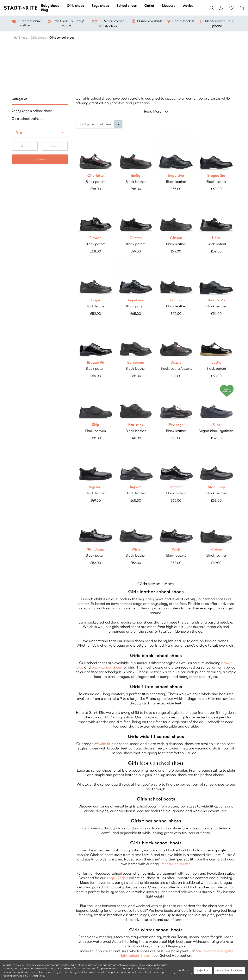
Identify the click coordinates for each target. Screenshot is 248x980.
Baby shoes (50, 6)
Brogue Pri (216, 300)
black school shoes (107, 667)
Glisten (136, 238)
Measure (169, 6)
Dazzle (176, 363)
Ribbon (216, 549)
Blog (45, 10)
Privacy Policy (37, 976)
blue (80, 667)
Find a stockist (183, 21)
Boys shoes (100, 6)
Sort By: (84, 124)
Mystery (96, 487)
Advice (188, 6)
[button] (40, 133)
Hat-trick (136, 425)
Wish (136, 549)
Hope (216, 238)
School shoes (127, 6)
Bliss (216, 425)
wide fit (104, 744)
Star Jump (216, 487)
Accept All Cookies (230, 970)
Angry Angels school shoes (32, 111)
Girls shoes (75, 6)
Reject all (203, 970)
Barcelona (136, 363)
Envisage (176, 425)
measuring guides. (176, 864)
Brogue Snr (216, 176)
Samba (176, 300)
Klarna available (150, 21)
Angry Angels (117, 878)
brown (226, 663)
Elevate (96, 238)
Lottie (216, 363)
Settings (183, 970)
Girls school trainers (27, 119)
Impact (136, 487)
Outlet (149, 6)
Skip (96, 425)
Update (40, 159)
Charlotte (96, 176)
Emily (136, 176)
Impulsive (176, 176)
